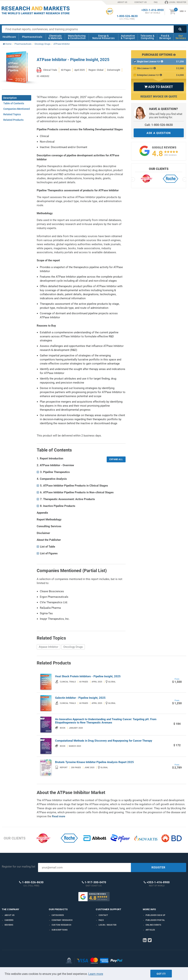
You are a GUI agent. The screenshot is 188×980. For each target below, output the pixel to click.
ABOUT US (122, 2)
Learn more (96, 974)
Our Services (181, 37)
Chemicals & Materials (55, 37)
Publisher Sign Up (155, 915)
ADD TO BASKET (159, 87)
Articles (150, 930)
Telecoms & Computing (147, 37)
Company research (62, 920)
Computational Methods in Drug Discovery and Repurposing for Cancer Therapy (104, 741)
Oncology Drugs (73, 647)
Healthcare (9, 37)
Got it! (161, 974)
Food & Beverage (165, 37)
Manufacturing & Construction (77, 37)
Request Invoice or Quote (159, 97)
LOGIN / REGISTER (175, 2)
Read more (59, 816)
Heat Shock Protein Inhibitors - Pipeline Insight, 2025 (88, 676)
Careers (9, 920)
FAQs (101, 920)
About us (10, 915)
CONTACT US (141, 2)
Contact (103, 915)
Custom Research (61, 925)
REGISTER (158, 867)
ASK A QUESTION (159, 133)
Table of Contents (14, 103)
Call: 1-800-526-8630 (159, 125)
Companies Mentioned (17, 109)
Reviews (9, 925)
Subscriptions (60, 930)
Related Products (13, 120)
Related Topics (12, 114)
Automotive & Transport (128, 37)
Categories (58, 915)
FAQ (156, 2)
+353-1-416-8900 (153, 10)
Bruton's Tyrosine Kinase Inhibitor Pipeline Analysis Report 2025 (94, 762)
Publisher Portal (155, 920)
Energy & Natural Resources (103, 37)
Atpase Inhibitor (48, 647)
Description (10, 98)
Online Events (153, 925)
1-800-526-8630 (127, 16)
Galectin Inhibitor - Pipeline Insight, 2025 (80, 698)
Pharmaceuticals (32, 37)
